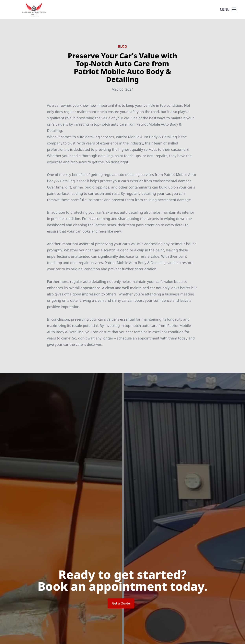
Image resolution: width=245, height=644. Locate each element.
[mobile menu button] (234, 9)
